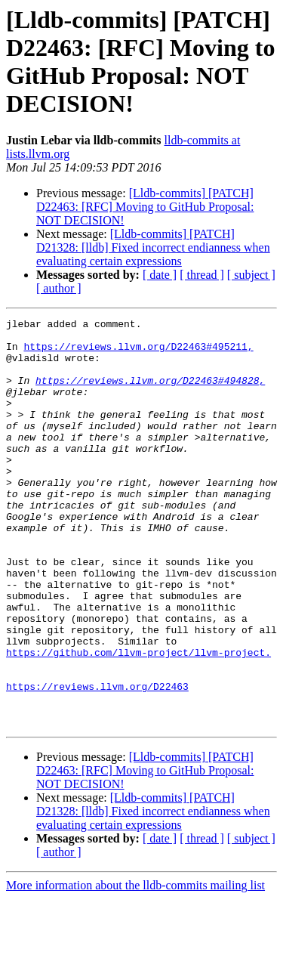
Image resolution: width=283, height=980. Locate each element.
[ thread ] (202, 275)
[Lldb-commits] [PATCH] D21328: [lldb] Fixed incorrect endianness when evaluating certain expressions (153, 247)
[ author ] (59, 288)
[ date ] (160, 275)
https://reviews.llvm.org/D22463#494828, (150, 394)
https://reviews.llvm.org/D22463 (97, 761)
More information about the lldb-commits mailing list (135, 967)
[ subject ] (251, 275)
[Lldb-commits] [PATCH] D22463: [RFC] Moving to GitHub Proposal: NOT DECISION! (145, 207)
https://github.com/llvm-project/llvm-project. (138, 720)
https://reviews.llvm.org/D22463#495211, (138, 353)
